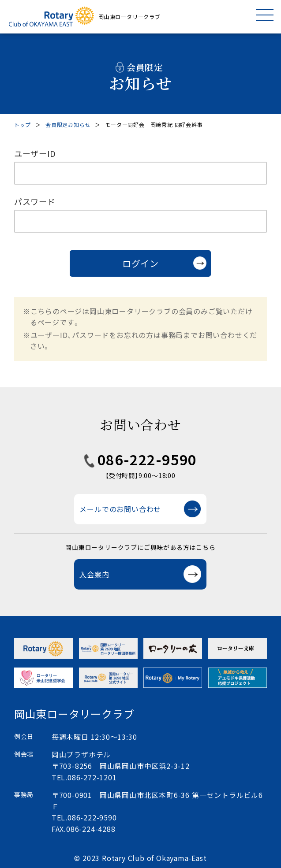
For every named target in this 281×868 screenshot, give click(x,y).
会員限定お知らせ (68, 124)
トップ (22, 124)
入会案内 (94, 574)
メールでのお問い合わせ (120, 509)
